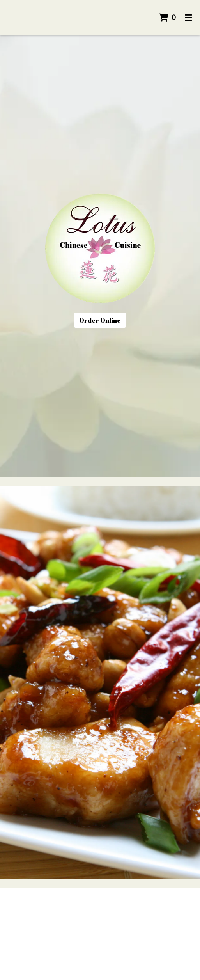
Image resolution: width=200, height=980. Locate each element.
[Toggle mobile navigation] (188, 18)
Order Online (100, 320)
